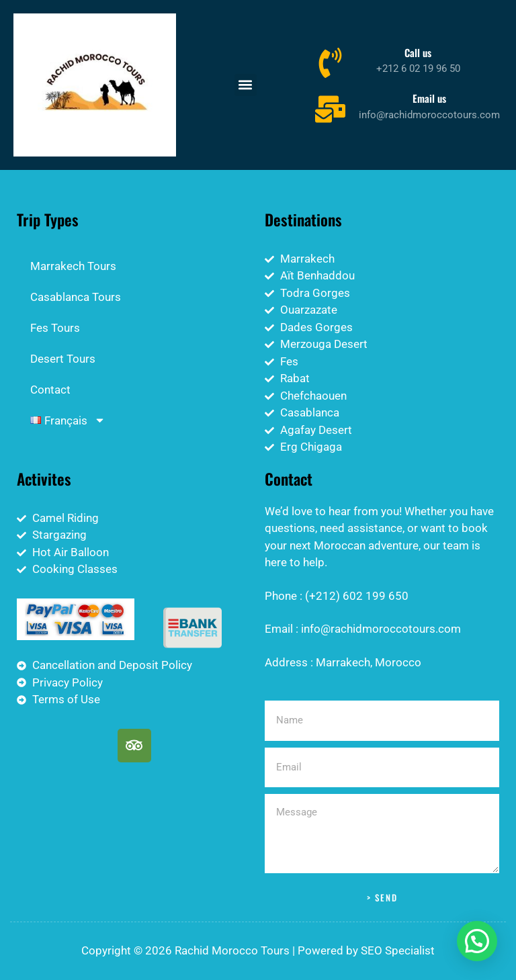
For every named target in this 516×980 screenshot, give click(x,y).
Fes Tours (55, 328)
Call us (418, 52)
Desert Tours (63, 359)
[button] (246, 85)
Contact (50, 390)
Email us (429, 98)
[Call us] (330, 62)
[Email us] (330, 108)
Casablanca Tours (76, 297)
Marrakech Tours (73, 266)
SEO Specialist (398, 950)
